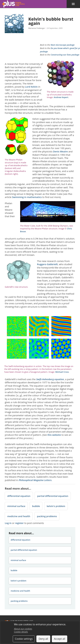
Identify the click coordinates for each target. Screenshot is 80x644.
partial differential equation (53, 496)
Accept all (59, 639)
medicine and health (19, 516)
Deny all (43, 639)
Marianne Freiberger (37, 28)
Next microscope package (63, 45)
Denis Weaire (60, 151)
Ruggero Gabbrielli (47, 264)
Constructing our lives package (65, 55)
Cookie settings (24, 639)
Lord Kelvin (31, 87)
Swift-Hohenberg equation (50, 379)
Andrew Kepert (61, 97)
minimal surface (16, 506)
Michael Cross (62, 372)
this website (54, 435)
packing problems (47, 516)
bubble (36, 506)
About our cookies (23, 629)
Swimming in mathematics (27, 197)
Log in (8, 523)
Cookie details (21, 632)
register (19, 523)
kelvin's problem (56, 506)
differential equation (19, 496)
